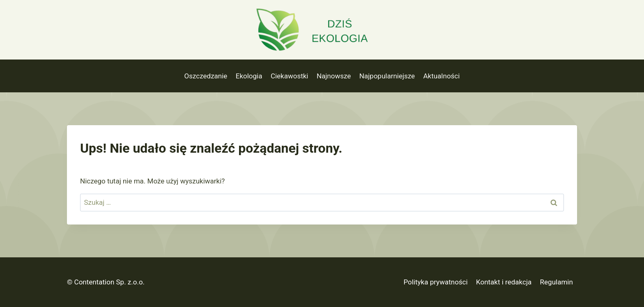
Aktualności (441, 76)
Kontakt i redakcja (504, 282)
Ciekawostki (290, 76)
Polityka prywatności (435, 282)
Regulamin (557, 282)
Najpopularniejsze (387, 76)
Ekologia (249, 76)
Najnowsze (334, 76)
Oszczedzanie (206, 76)
